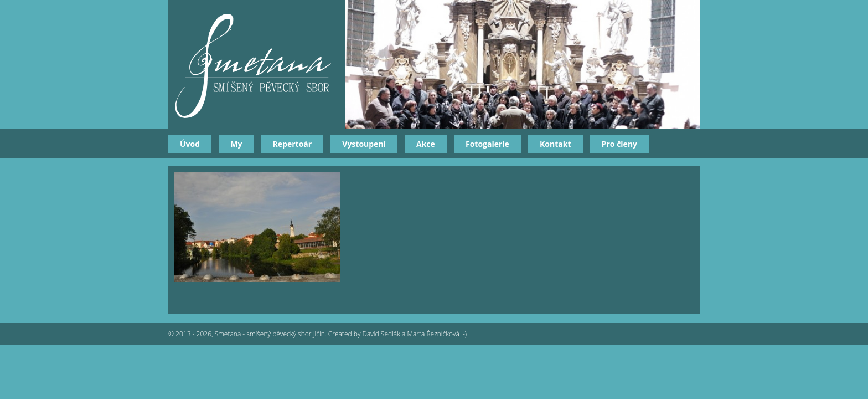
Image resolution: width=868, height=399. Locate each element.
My (236, 144)
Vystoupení (364, 144)
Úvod (190, 144)
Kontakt (555, 144)
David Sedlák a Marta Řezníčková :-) (415, 334)
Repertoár (293, 144)
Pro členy (619, 144)
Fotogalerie (487, 144)
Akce (426, 144)
